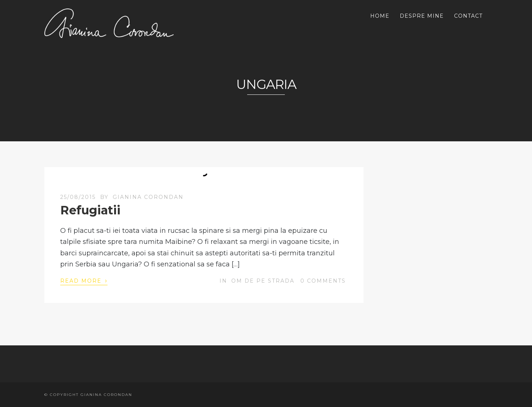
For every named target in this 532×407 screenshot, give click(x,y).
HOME (380, 16)
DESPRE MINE (422, 16)
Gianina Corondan (148, 197)
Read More (84, 280)
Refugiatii (90, 210)
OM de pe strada (263, 281)
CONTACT (468, 16)
